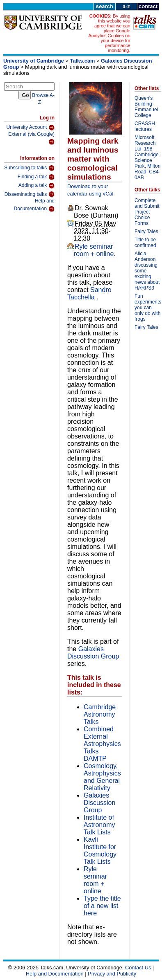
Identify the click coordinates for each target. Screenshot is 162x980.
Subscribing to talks (29, 168)
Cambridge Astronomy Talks (100, 714)
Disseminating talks (30, 194)
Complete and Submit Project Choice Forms (147, 212)
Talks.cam (83, 61)
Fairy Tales (146, 232)
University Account (30, 128)
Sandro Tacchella (89, 293)
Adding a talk (37, 186)
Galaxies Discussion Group (93, 653)
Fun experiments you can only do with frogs (148, 308)
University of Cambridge (34, 61)
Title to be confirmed (145, 243)
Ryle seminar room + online (94, 250)
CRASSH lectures (145, 126)
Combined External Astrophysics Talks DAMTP (102, 744)
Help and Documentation (34, 205)
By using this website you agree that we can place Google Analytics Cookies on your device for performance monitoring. (109, 33)
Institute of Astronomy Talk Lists (99, 825)
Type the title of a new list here (102, 906)
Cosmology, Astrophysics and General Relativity (102, 777)
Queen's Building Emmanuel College (146, 107)
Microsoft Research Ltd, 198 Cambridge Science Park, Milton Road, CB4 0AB (147, 157)
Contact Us (138, 968)
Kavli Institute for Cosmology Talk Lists (100, 851)
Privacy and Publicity (112, 974)
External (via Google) (31, 138)
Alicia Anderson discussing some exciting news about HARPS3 (147, 271)
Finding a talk (36, 177)
